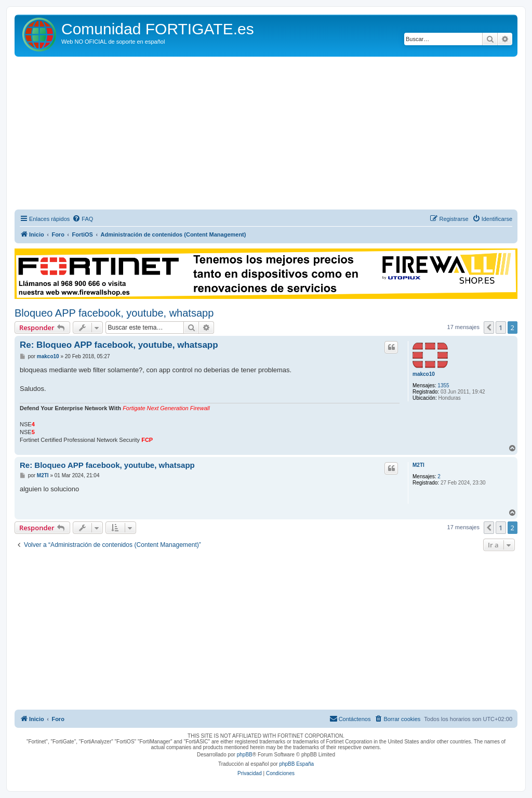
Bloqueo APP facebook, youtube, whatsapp (114, 313)
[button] (489, 328)
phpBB (245, 755)
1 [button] (501, 328)
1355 (443, 385)
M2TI (418, 465)
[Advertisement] (266, 135)
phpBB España (296, 764)
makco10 (424, 374)
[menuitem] (83, 219)
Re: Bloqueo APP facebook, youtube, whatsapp (119, 345)
